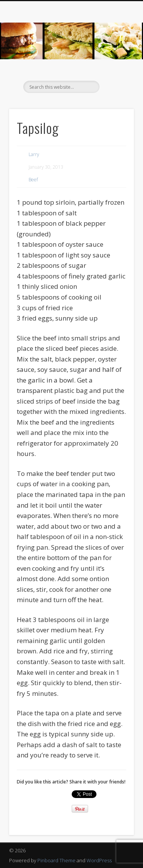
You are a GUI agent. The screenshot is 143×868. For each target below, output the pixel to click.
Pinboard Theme (56, 860)
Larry (34, 154)
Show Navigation (116, 68)
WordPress (99, 860)
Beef (33, 180)
